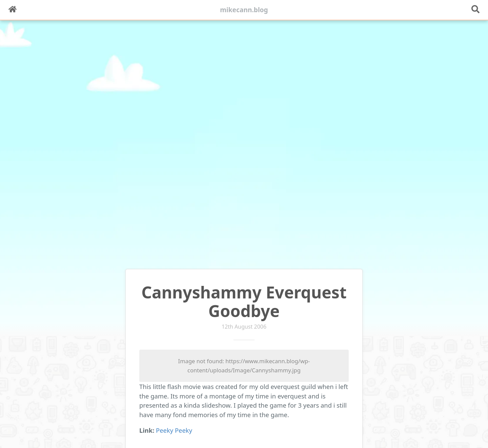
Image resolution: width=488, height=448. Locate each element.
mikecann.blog (244, 10)
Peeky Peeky (174, 430)
